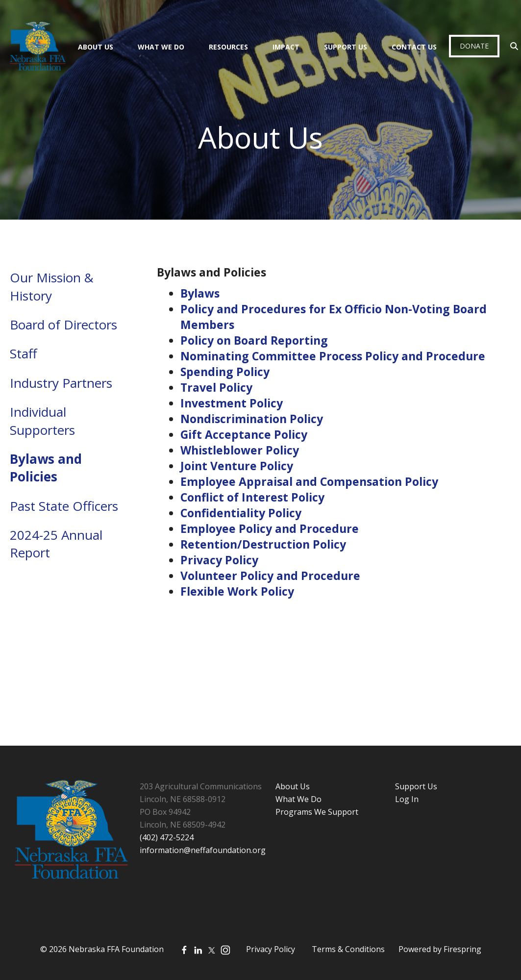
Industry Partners (61, 383)
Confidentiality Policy (241, 513)
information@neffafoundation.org (203, 850)
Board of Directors (63, 325)
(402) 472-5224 (167, 837)
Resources (228, 47)
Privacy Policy (219, 560)
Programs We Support (317, 812)
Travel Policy (216, 387)
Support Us (346, 47)
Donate (474, 46)
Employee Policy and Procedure (270, 528)
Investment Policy (232, 403)
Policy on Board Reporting (254, 340)
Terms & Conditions (348, 949)
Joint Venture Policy (237, 466)
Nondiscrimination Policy (252, 419)
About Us (96, 47)
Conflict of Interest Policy (252, 497)
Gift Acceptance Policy (244, 434)
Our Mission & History (52, 286)
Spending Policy (225, 372)
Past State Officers (64, 506)
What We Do (161, 47)
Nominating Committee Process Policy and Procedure (333, 356)
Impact (286, 47)
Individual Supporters (42, 421)
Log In (407, 799)
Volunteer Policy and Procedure (270, 576)
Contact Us (414, 47)
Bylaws (200, 293)
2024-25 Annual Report (56, 544)
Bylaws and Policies (46, 468)
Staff (24, 353)
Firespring (462, 949)
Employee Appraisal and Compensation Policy (309, 481)
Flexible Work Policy (237, 591)
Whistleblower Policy (240, 450)
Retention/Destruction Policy (263, 544)
